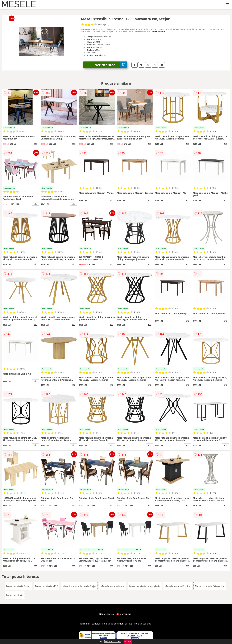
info (35, 144)
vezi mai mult (158, 31)
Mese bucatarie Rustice (178, 586)
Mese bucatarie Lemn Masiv (145, 586)
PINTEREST (124, 614)
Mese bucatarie (15, 595)
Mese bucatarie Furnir (18, 586)
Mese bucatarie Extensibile (210, 586)
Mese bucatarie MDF (47, 586)
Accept (128, 641)
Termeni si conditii (90, 624)
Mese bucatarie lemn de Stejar (79, 586)
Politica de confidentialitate (117, 624)
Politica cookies (142, 624)
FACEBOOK (107, 614)
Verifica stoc (111, 65)
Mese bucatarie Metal (113, 586)
